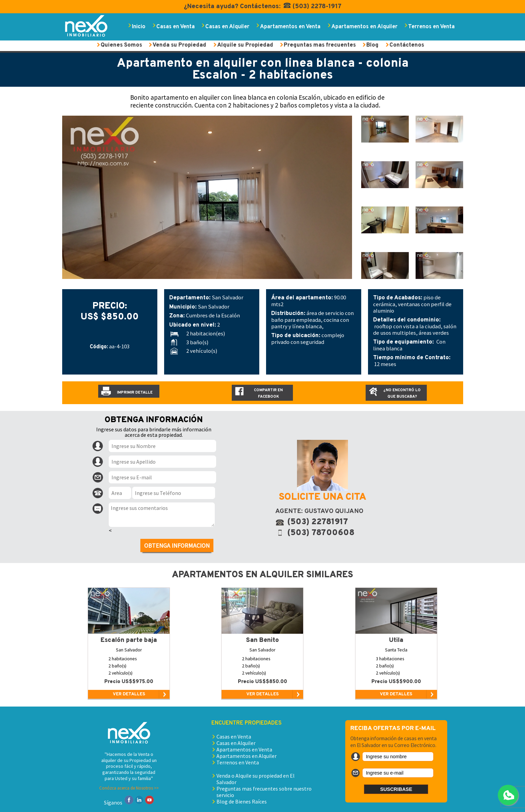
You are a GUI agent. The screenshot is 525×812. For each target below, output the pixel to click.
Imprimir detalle (135, 393)
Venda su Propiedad (179, 45)
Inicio (139, 27)
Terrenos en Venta (431, 27)
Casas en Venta (176, 27)
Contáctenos (407, 45)
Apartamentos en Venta (290, 27)
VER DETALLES (129, 694)
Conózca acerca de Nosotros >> (129, 788)
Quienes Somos (121, 45)
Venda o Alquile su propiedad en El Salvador (256, 779)
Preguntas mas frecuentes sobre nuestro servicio (264, 792)
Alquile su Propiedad (245, 45)
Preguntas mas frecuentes (320, 45)
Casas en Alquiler (227, 27)
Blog (372, 45)
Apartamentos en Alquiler (364, 27)
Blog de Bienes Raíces (242, 801)
